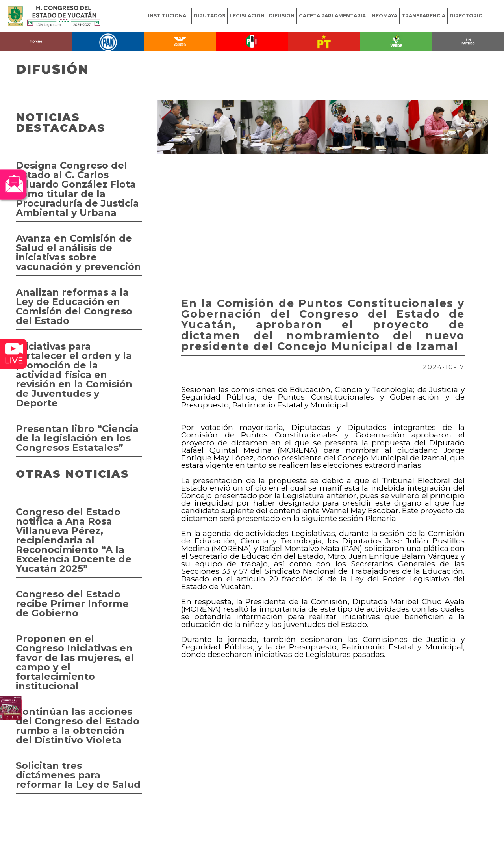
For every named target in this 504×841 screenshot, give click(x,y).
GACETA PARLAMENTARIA (332, 16)
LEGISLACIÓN (247, 16)
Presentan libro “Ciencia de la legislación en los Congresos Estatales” (77, 438)
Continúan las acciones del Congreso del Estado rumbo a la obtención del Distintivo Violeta (78, 726)
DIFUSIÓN (282, 16)
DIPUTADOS (209, 16)
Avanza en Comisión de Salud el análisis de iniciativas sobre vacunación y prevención (78, 252)
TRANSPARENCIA (423, 16)
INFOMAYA (384, 16)
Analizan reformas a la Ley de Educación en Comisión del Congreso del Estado (74, 306)
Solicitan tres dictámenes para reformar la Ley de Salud (78, 775)
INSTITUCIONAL (169, 16)
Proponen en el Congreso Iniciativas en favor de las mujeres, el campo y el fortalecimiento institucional (75, 662)
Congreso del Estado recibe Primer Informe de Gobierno (72, 604)
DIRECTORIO (466, 16)
